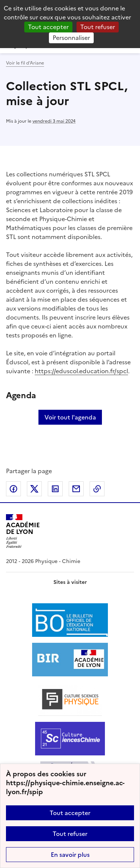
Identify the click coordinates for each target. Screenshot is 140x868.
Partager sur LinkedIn (55, 489)
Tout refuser (70, 834)
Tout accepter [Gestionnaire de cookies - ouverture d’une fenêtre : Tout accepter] (48, 27)
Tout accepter (70, 813)
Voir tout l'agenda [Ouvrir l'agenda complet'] (70, 417)
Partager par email (76, 489)
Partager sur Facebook (13, 489)
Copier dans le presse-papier (97, 489)
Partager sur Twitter (34, 489)
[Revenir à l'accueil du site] (23, 531)
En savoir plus (70, 855)
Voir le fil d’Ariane (25, 63)
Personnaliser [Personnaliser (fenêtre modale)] (71, 38)
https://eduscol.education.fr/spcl (81, 371)
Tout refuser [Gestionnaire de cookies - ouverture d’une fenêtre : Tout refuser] (98, 27)
